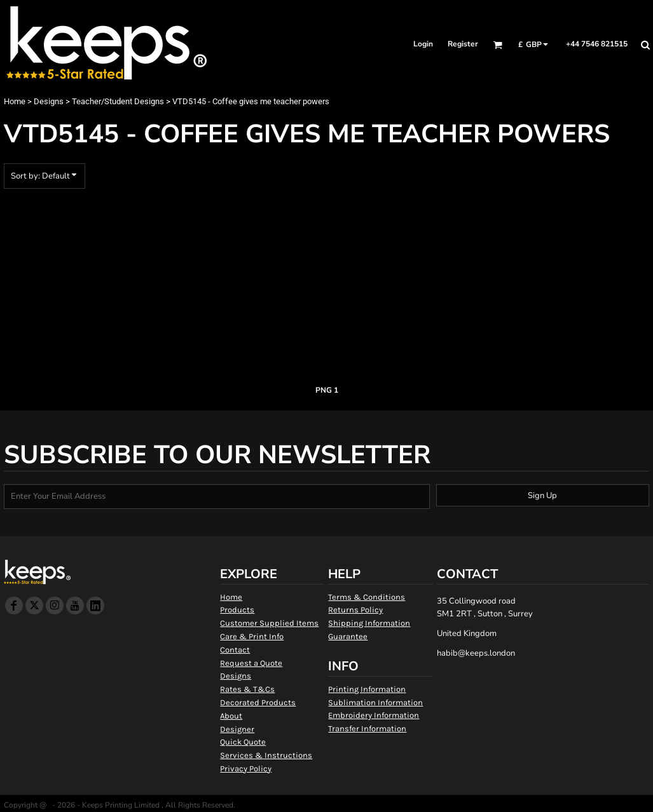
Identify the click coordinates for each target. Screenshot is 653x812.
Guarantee (348, 636)
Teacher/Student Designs (118, 101)
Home (15, 101)
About (231, 716)
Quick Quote (243, 742)
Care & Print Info (252, 636)
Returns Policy (355, 610)
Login (423, 44)
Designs (49, 101)
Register (463, 44)
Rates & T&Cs (247, 689)
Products (237, 610)
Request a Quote (251, 663)
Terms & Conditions (367, 597)
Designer (237, 729)
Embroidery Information (374, 715)
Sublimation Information (375, 702)
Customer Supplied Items (269, 623)
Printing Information (367, 689)
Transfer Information (367, 728)
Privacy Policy (246, 768)
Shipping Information (369, 623)
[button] (498, 45)
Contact (235, 650)
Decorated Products (258, 702)
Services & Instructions (266, 755)
